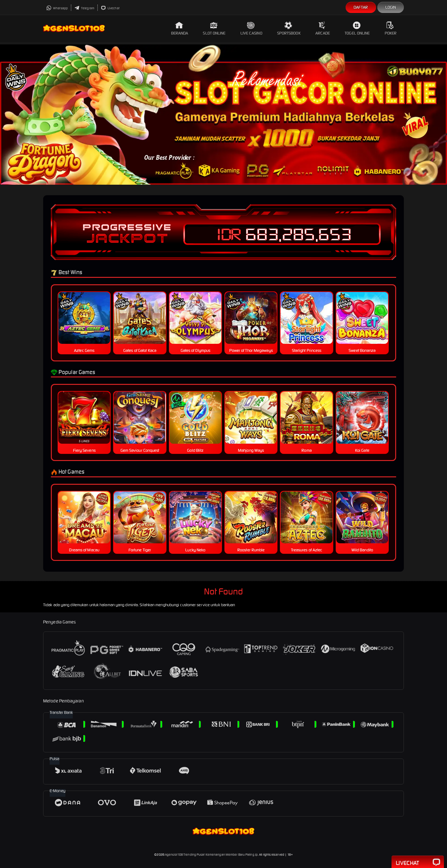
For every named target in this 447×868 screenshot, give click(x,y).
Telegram (84, 8)
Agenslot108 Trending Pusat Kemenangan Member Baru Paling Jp (211, 855)
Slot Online (214, 29)
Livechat (110, 8)
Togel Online (357, 29)
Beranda (180, 29)
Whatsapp (57, 8)
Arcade (323, 29)
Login (391, 7)
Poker (391, 29)
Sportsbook (289, 29)
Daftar (361, 7)
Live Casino (251, 29)
